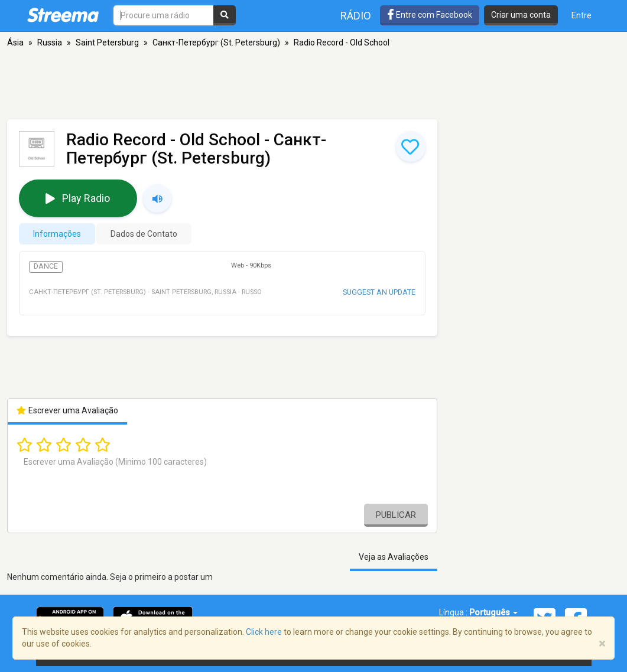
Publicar (396, 515)
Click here (264, 632)
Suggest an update (379, 292)
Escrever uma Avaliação (68, 410)
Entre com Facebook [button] (430, 15)
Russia (50, 43)
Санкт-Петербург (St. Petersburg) (216, 43)
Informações (57, 234)
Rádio (356, 16)
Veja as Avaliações (394, 557)
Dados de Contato (144, 234)
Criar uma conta (521, 15)
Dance (46, 266)
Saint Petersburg (107, 43)
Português (493, 612)
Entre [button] (581, 15)
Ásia (15, 43)
